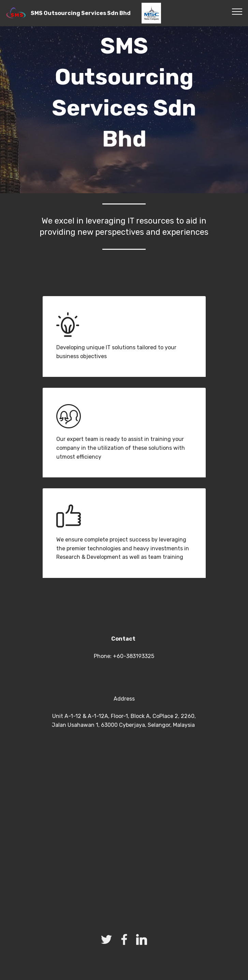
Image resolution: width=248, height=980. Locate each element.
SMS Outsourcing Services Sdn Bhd (81, 13)
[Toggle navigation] (237, 11)
